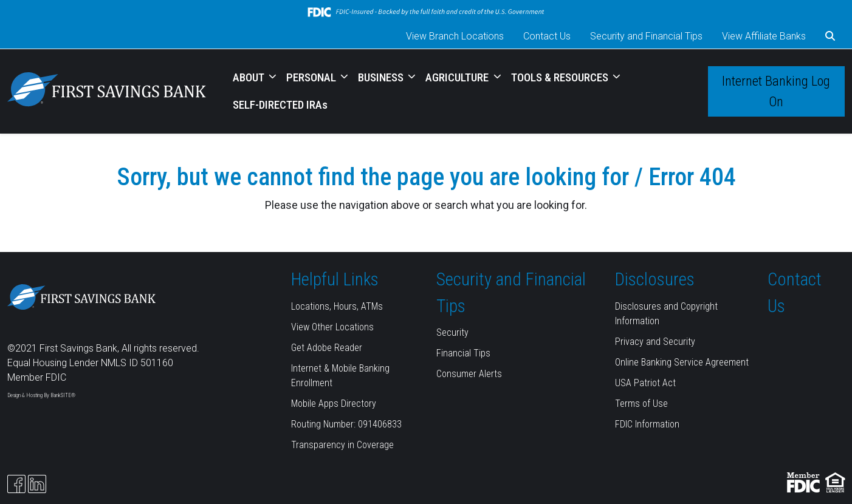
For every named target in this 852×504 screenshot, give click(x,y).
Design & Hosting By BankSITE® (41, 395)
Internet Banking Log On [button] (776, 91)
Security (452, 332)
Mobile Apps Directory (334, 404)
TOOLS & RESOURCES (561, 77)
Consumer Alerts (469, 374)
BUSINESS (382, 77)
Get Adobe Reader (327, 348)
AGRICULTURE (458, 77)
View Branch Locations (455, 36)
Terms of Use (641, 404)
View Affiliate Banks (764, 36)
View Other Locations (332, 327)
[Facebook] (16, 484)
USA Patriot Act (645, 383)
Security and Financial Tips (646, 36)
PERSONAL (312, 77)
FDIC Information (647, 424)
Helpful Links (335, 279)
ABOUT (250, 77)
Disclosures (655, 279)
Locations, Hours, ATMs (337, 306)
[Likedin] (37, 484)
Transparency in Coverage (342, 445)
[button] (830, 36)
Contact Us (547, 36)
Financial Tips (463, 353)
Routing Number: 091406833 (346, 424)
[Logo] (107, 91)
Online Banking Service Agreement (682, 362)
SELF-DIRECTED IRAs (280, 105)
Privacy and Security (655, 342)
